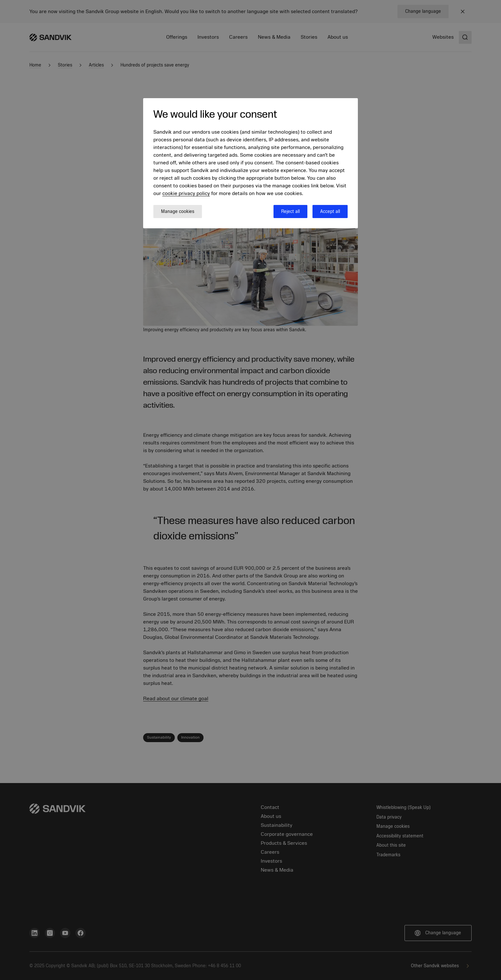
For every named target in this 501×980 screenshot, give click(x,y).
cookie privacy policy (186, 193)
